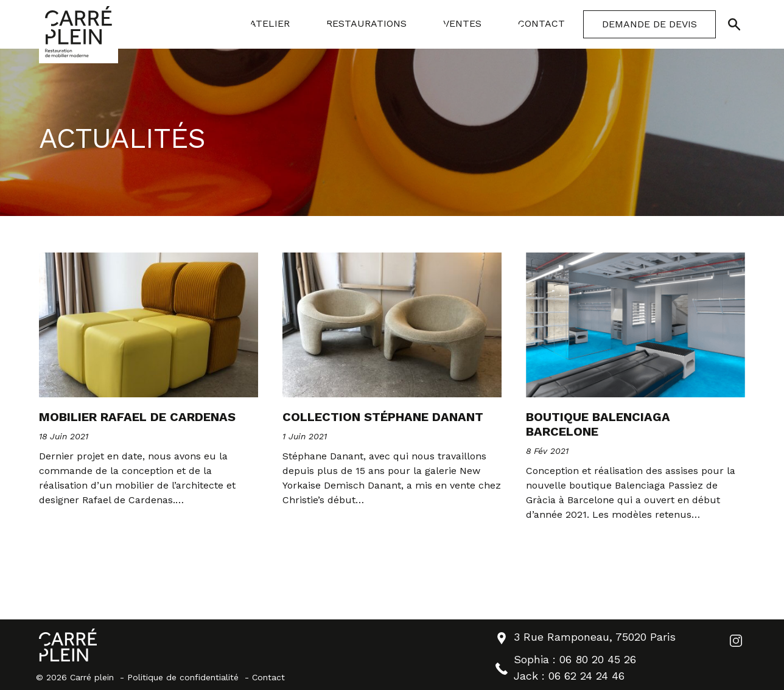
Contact (268, 677)
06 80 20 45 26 (598, 659)
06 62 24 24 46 (586, 676)
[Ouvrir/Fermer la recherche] (734, 24)
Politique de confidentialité (183, 677)
